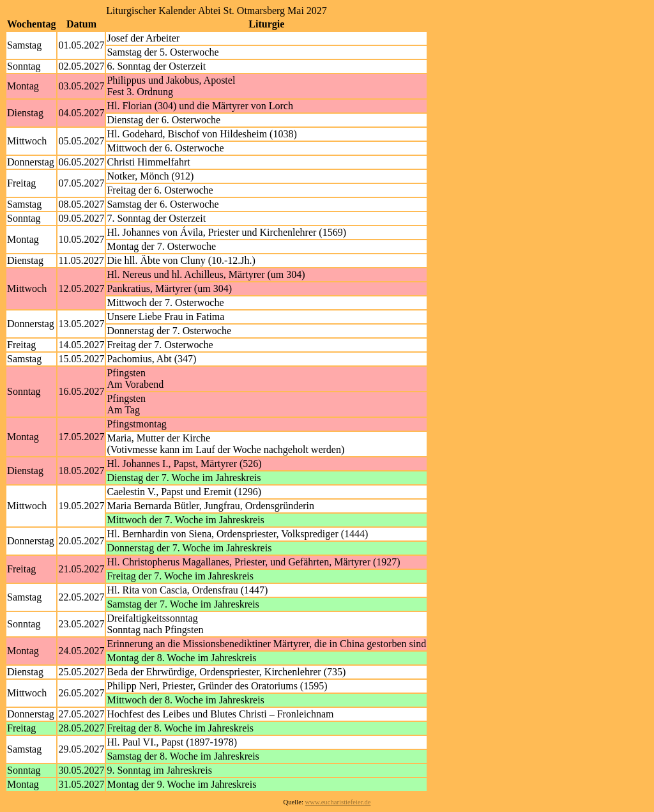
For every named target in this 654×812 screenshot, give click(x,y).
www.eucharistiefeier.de (338, 802)
